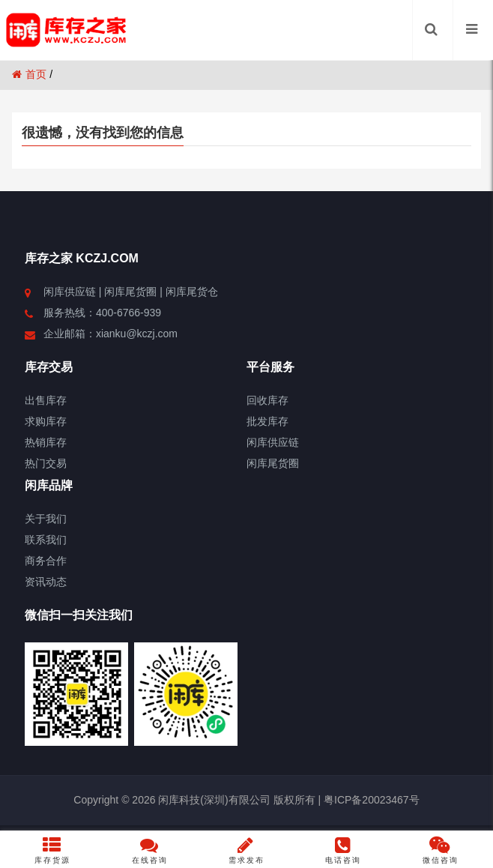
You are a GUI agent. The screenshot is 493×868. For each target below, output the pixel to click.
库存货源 (53, 850)
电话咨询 (344, 850)
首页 (29, 74)
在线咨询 (149, 850)
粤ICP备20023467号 (370, 800)
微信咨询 (440, 850)
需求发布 (246, 850)
